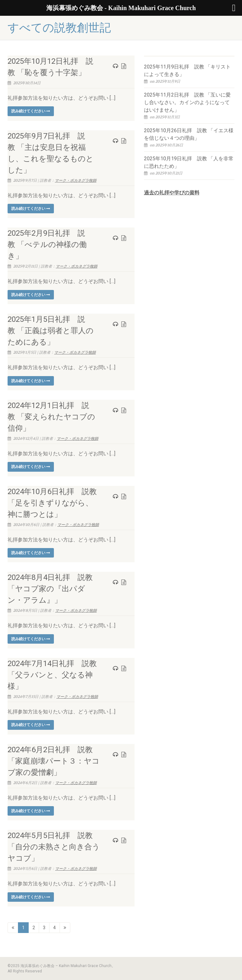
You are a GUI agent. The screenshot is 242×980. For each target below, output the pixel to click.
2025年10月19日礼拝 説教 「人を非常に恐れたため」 (189, 162)
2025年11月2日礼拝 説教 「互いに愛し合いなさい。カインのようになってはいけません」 (187, 102)
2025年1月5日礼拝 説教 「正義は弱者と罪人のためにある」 (51, 331)
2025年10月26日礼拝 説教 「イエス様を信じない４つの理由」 (189, 134)
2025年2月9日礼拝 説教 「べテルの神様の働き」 (47, 245)
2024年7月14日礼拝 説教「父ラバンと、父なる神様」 (52, 675)
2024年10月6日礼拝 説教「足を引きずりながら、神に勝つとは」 (52, 503)
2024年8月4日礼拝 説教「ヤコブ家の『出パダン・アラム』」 (50, 589)
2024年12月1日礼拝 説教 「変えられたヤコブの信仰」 (51, 417)
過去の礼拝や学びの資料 (172, 193)
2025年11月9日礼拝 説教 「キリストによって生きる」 (187, 71)
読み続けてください (31, 111)
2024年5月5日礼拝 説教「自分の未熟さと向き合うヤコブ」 (54, 847)
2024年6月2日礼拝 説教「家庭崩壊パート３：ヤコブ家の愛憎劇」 (54, 761)
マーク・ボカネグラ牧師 (76, 180)
